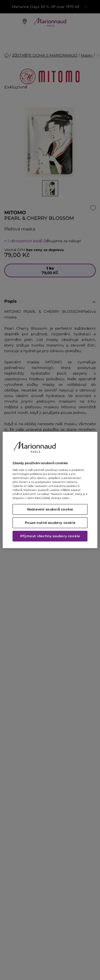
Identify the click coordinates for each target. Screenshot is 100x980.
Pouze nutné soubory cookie (50, 523)
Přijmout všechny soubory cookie (50, 536)
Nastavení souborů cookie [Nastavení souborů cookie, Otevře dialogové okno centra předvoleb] (50, 509)
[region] (50, 490)
